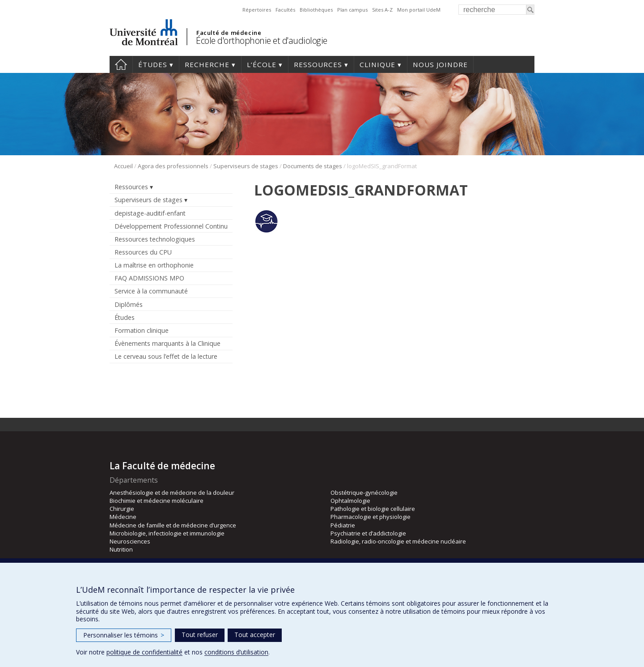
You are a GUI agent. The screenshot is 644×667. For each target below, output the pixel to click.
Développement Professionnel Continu (171, 226)
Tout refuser (200, 635)
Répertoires (257, 10)
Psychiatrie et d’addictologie (368, 533)
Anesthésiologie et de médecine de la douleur (172, 493)
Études (153, 64)
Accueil (121, 64)
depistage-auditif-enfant (150, 213)
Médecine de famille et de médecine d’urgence (173, 525)
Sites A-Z (382, 10)
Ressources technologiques (155, 239)
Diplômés (129, 304)
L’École (262, 64)
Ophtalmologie (350, 501)
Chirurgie (122, 509)
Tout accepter (255, 635)
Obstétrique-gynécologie (364, 493)
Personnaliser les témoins (124, 635)
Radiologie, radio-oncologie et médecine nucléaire (398, 541)
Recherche (207, 64)
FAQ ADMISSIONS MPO (149, 278)
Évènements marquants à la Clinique (167, 343)
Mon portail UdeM (419, 10)
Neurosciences (130, 541)
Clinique (377, 64)
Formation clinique (142, 330)
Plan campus (352, 10)
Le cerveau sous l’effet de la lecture (166, 356)
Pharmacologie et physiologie (371, 517)
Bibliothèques (316, 10)
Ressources (318, 64)
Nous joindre (440, 64)
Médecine (123, 517)
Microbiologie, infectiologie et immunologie (167, 533)
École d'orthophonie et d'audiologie (262, 40)
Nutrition (121, 549)
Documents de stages (313, 166)
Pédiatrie (343, 525)
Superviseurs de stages (246, 166)
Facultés (285, 10)
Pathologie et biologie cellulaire (373, 509)
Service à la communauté (151, 291)
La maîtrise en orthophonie (154, 265)
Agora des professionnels (173, 166)
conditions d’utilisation (236, 652)
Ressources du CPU (143, 252)
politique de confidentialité (144, 652)
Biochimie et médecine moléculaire (157, 501)
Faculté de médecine (229, 33)
